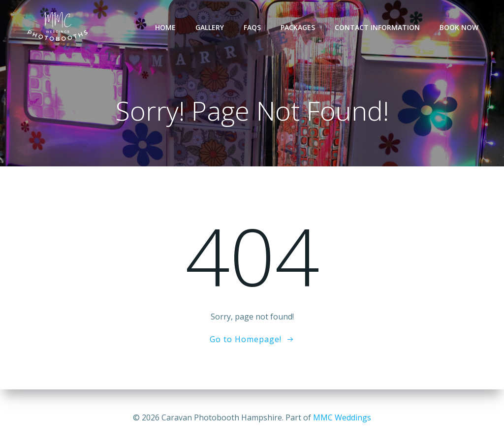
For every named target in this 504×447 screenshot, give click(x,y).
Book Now (459, 27)
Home (165, 27)
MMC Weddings (342, 417)
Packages (298, 27)
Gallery (210, 27)
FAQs (252, 27)
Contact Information (377, 27)
